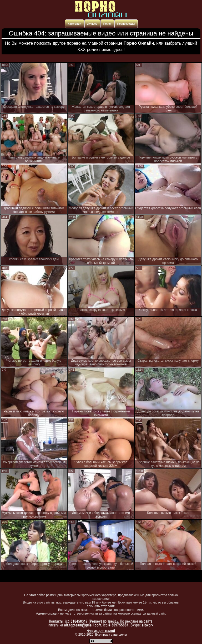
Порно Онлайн (139, 43)
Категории (75, 24)
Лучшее (92, 24)
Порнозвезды (126, 24)
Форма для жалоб (101, 631)
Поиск (107, 24)
